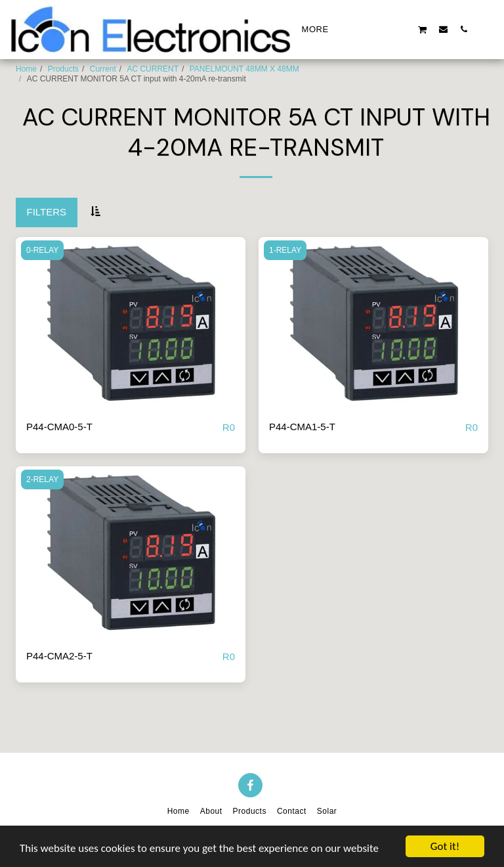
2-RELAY (42, 479)
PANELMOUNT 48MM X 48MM (244, 69)
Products (63, 69)
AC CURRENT (153, 69)
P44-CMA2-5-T (59, 656)
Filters (47, 212)
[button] (361, 29)
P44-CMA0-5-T (59, 427)
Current (103, 69)
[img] (131, 323)
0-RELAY (42, 250)
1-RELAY (285, 250)
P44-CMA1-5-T (302, 427)
